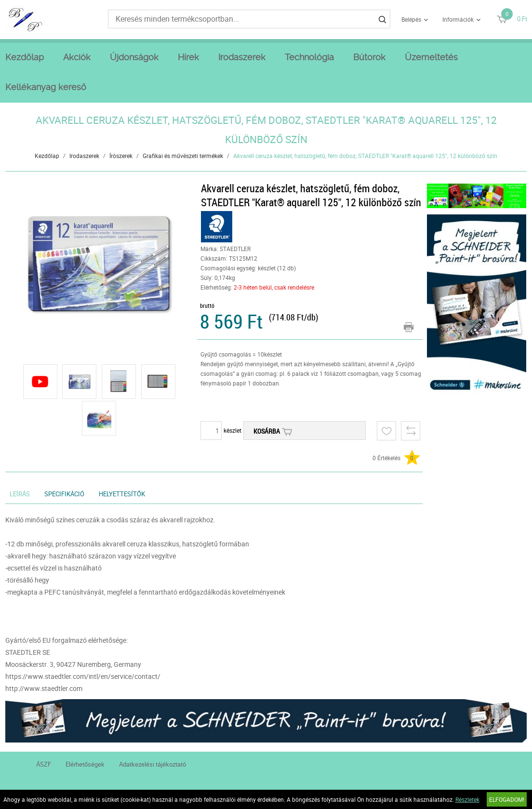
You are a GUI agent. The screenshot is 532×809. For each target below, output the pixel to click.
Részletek (467, 799)
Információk (458, 19)
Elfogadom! (507, 799)
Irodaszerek (242, 57)
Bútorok (369, 57)
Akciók (77, 57)
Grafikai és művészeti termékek (183, 156)
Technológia (309, 57)
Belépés (411, 19)
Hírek (188, 57)
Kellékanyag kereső (46, 87)
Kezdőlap (25, 57)
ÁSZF (44, 764)
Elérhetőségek (85, 764)
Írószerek (121, 156)
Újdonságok (134, 57)
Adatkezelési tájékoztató (153, 764)
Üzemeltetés (431, 57)
